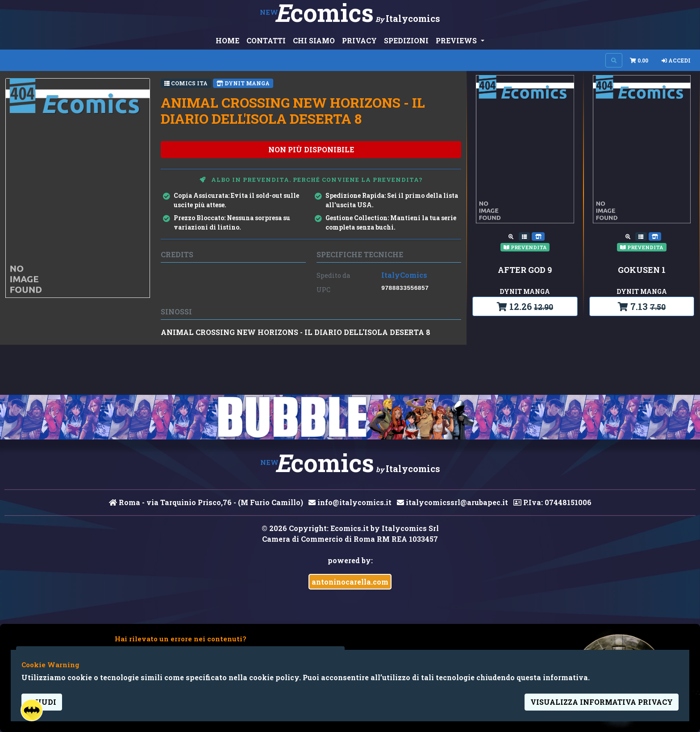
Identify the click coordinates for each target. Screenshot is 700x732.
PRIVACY (359, 40)
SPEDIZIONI (406, 40)
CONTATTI (266, 40)
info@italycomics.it (350, 502)
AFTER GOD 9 (525, 270)
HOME (227, 40)
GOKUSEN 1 (642, 270)
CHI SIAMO (314, 40)
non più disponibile (311, 149)
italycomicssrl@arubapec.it (452, 502)
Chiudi (42, 702)
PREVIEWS (457, 40)
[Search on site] (614, 60)
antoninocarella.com (350, 582)
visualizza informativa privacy (602, 702)
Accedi (676, 60)
